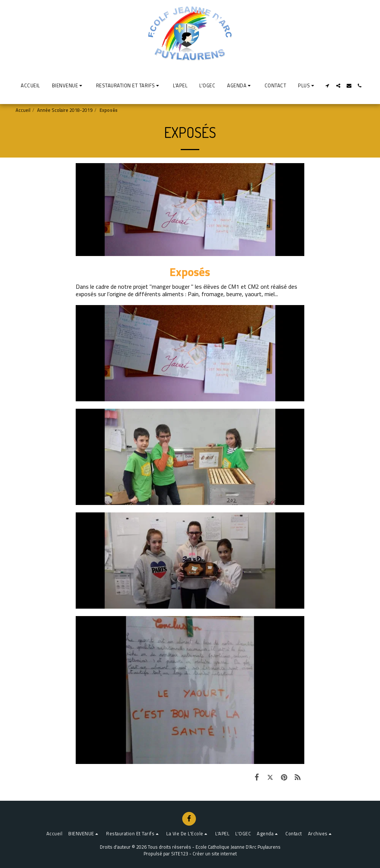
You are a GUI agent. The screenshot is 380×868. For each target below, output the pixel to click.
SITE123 (180, 854)
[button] (68, 85)
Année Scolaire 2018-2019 (65, 110)
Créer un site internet (215, 854)
